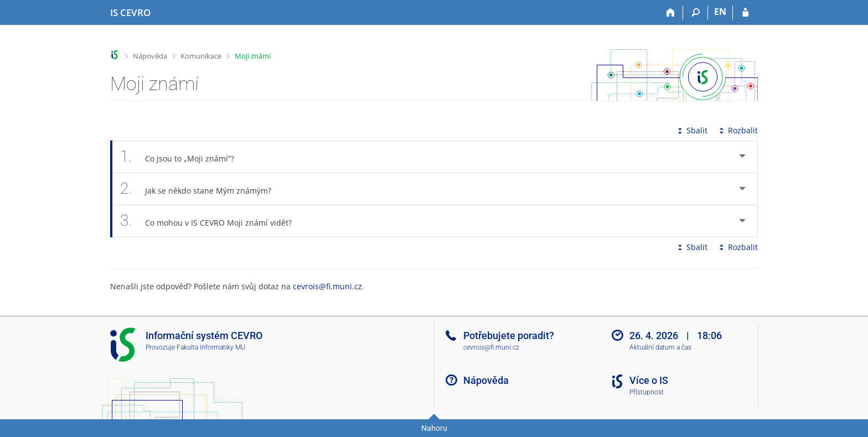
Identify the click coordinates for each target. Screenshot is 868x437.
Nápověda (150, 56)
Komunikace (201, 56)
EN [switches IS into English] (720, 12)
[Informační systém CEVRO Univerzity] (130, 13)
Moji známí (253, 56)
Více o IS (649, 380)
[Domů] (671, 13)
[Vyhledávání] (696, 13)
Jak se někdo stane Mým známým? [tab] (202, 189)
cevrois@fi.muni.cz (327, 286)
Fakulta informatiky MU (211, 347)
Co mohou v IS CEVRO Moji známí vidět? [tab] (212, 221)
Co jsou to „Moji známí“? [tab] (183, 157)
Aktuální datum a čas (660, 347)
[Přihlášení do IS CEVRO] (745, 13)
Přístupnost (647, 392)
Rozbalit (737, 130)
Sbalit (691, 130)
